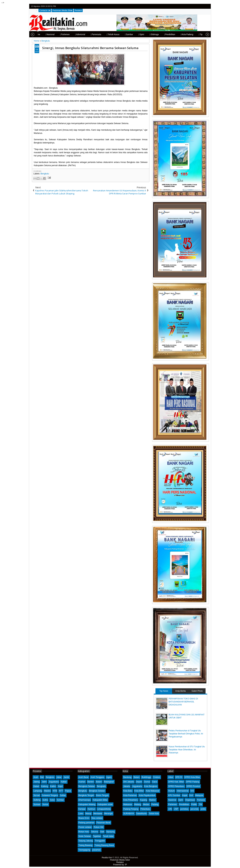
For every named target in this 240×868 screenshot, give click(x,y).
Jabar (59, 777)
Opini (181, 800)
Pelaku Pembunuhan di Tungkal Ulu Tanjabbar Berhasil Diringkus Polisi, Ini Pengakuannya (186, 734)
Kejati (185, 795)
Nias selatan (97, 818)
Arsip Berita (181, 691)
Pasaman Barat (103, 823)
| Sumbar (121, 34)
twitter (194, 6)
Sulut (52, 800)
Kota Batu (128, 791)
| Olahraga (146, 34)
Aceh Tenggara (97, 777)
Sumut (45, 804)
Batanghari (109, 782)
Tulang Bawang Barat (104, 845)
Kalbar (64, 782)
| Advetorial (72, 34)
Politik (194, 804)
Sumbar (60, 800)
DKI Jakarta (129, 782)
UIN (170, 809)
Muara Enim (84, 818)
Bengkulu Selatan (97, 791)
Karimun (92, 809)
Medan (146, 804)
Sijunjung (110, 832)
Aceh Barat (83, 777)
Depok (139, 782)
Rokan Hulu (84, 832)
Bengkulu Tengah (86, 795)
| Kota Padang (179, 34)
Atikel (171, 777)
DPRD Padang (193, 782)
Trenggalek (100, 841)
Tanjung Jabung (86, 841)
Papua (68, 791)
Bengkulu (45, 174)
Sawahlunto (142, 814)
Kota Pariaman (130, 795)
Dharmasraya (85, 800)
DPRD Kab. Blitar (176, 782)
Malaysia (199, 795)
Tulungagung (84, 850)
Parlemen (173, 804)
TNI (200, 804)
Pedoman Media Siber (62, 10)
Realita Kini (107, 858)
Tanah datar (108, 836)
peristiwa (184, 809)
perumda (195, 809)
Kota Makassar (153, 791)
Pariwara (201, 800)
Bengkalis (101, 786)
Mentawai (98, 814)
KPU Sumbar (174, 795)
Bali (42, 777)
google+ (202, 6)
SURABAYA (129, 814)
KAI (192, 791)
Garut (155, 782)
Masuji (88, 814)
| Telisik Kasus (105, 34)
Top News (164, 691)
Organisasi (190, 800)
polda (203, 809)
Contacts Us (45, 10)
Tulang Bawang (85, 845)
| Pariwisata (88, 34)
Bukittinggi (146, 777)
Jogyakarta (54, 782)
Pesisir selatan (85, 827)
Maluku (47, 791)
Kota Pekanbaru (131, 800)
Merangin (108, 814)
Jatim (44, 782)
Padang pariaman (86, 823)
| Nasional (42, 34)
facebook (198, 6)
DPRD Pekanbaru (176, 786)
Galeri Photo (197, 691)
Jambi (66, 777)
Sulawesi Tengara (50, 795)
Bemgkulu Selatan (87, 786)
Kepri (60, 786)
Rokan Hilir (99, 827)
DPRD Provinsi (193, 786)
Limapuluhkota (104, 809)
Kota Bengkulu (151, 786)
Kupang (143, 800)
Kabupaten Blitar (100, 800)
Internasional (183, 791)
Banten (91, 782)
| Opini (134, 34)
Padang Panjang (131, 809)
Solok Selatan (85, 836)
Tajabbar (97, 836)
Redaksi (78, 10)
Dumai (147, 782)
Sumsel (37, 804)
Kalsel (36, 786)
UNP (176, 809)
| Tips (193, 34)
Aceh (36, 777)
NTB (55, 791)
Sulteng (37, 800)
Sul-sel (37, 795)
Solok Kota (154, 814)
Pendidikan (184, 804)
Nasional (172, 800)
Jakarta (127, 786)
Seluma (95, 832)
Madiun (152, 800)
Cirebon (157, 777)
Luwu (81, 814)
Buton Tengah (102, 795)
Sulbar (63, 795)
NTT (61, 791)
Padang (155, 804)
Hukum (171, 791)
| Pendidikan (162, 34)
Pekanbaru (145, 809)
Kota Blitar (139, 791)
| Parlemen (57, 34)
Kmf (191, 795)
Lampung (38, 791)
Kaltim (53, 786)
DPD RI (179, 777)
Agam (109, 777)
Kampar (82, 809)
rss (207, 6)
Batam (99, 782)
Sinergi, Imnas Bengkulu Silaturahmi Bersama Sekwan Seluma (90, 48)
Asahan (82, 782)
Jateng (36, 782)
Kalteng (45, 786)
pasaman (96, 850)
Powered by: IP (120, 865)
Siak (102, 832)
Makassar (128, 804)
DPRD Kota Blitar (192, 777)
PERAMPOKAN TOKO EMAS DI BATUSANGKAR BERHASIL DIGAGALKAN (183, 702)
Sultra (45, 800)
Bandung (127, 777)
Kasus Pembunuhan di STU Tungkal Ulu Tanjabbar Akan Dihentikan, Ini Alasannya (187, 750)
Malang (138, 804)
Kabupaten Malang (87, 804)
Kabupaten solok (105, 804)
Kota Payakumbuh (147, 795)
